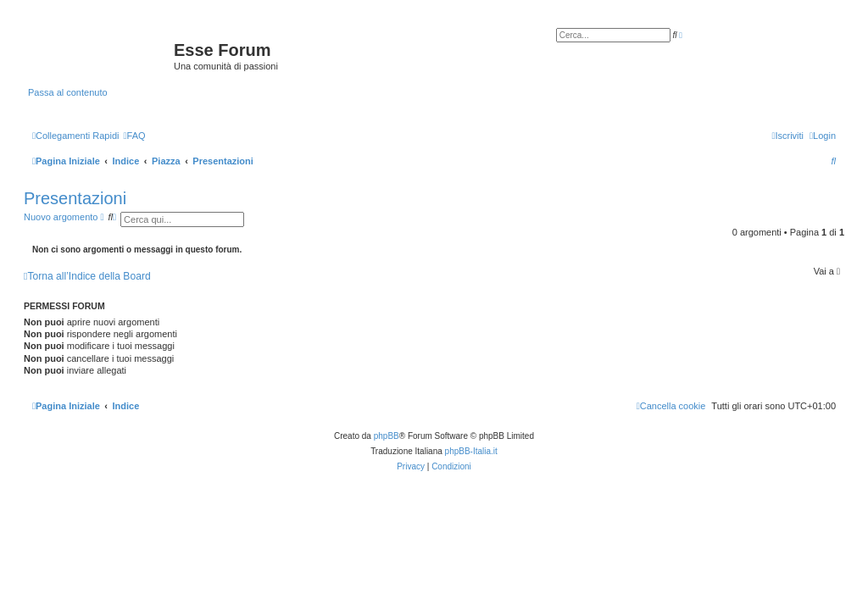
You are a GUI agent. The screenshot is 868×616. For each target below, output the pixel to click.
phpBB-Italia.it (471, 451)
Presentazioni (75, 198)
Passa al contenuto (68, 92)
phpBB (387, 436)
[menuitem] (134, 136)
